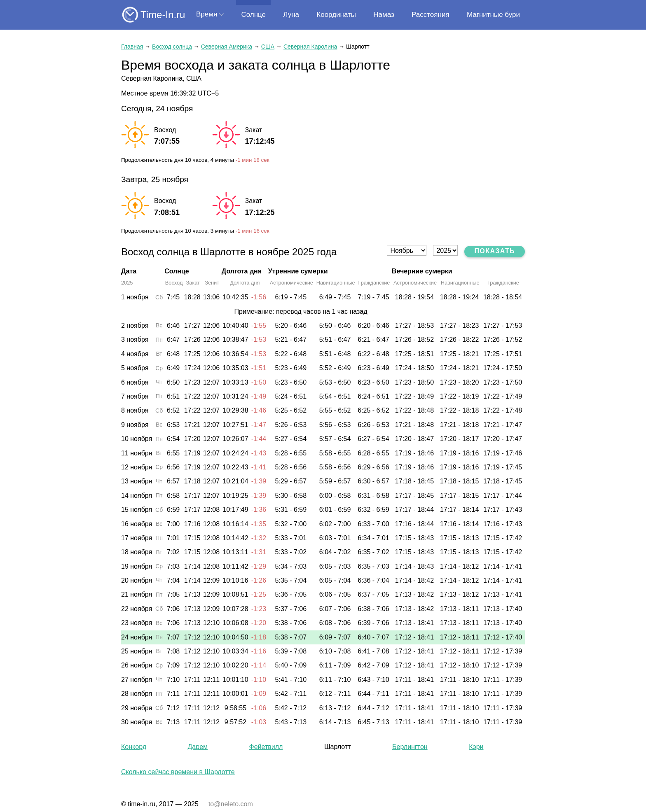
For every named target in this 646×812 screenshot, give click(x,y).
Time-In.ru (163, 15)
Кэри (476, 747)
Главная (132, 47)
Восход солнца (172, 47)
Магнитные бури (493, 15)
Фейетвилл (266, 747)
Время (207, 14)
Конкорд (134, 747)
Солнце (253, 15)
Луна (291, 15)
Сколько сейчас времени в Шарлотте (178, 772)
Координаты (336, 15)
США (268, 47)
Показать (495, 251)
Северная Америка (227, 47)
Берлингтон (410, 747)
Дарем (198, 747)
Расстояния (431, 15)
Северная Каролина (310, 47)
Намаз (384, 15)
